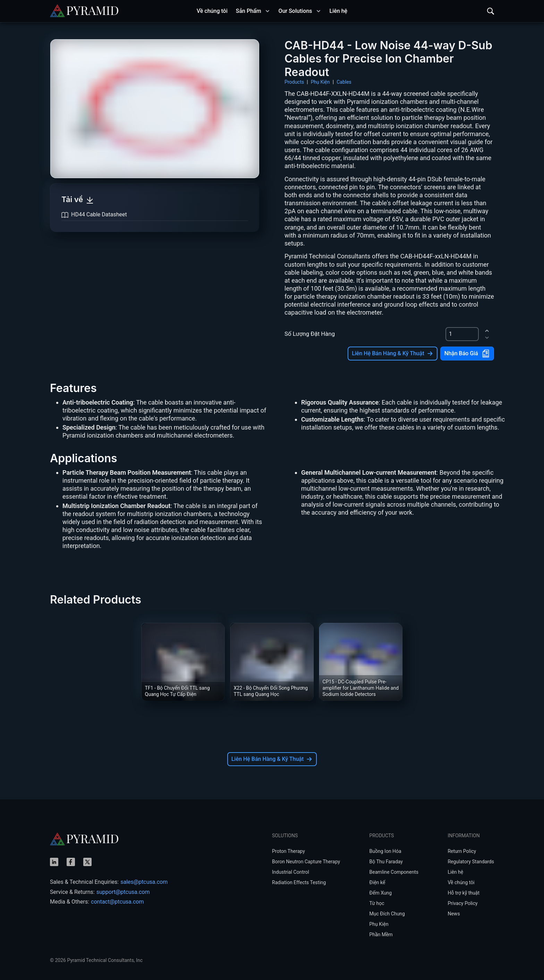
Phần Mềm (381, 935)
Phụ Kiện (320, 82)
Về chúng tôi (461, 882)
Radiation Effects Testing (299, 882)
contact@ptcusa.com (117, 902)
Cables (344, 82)
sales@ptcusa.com (144, 882)
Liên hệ (455, 872)
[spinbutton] (462, 334)
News (454, 914)
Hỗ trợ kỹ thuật (464, 893)
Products (294, 82)
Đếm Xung (381, 893)
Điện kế (377, 882)
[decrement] (487, 337)
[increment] (487, 331)
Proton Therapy (288, 851)
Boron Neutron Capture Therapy (306, 862)
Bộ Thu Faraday (386, 862)
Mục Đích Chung (387, 914)
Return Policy (462, 851)
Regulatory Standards (471, 862)
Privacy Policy (462, 903)
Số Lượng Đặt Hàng (310, 334)
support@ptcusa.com (123, 892)
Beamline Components (394, 872)
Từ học (377, 903)
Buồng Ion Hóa (385, 851)
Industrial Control (291, 872)
